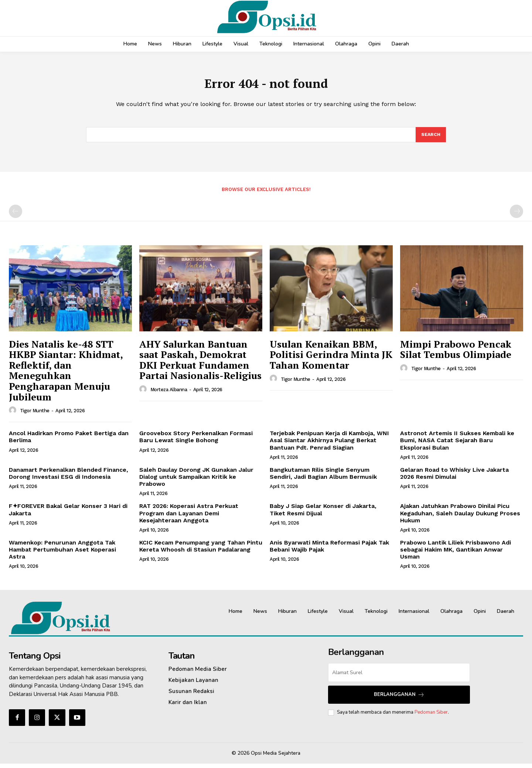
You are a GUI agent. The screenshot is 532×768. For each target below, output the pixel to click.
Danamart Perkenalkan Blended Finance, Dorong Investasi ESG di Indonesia (69, 478)
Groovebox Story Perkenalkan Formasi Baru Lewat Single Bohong (196, 441)
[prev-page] (16, 216)
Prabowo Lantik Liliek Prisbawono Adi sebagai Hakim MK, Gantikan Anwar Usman (456, 554)
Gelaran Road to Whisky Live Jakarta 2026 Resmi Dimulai (454, 478)
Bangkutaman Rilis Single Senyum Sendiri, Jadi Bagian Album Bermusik (323, 478)
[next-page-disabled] (516, 216)
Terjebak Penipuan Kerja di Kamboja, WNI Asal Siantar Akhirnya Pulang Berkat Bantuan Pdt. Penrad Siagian (329, 445)
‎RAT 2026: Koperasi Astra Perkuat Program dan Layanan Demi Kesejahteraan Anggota (189, 517)
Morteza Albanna (169, 394)
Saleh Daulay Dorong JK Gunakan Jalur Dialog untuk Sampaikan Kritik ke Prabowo (196, 481)
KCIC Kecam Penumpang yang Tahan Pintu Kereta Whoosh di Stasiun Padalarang (201, 550)
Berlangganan (399, 699)
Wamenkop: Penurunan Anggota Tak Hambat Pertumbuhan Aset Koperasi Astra (62, 554)
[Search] (430, 139)
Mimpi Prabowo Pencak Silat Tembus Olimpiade (456, 354)
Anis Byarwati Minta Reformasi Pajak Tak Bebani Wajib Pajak (329, 550)
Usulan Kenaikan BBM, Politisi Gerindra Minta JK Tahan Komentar (331, 359)
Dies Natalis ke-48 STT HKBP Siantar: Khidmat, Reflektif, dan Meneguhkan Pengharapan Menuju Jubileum (66, 375)
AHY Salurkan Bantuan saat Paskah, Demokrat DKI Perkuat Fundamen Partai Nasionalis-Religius (200, 364)
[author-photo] (14, 415)
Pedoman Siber (431, 717)
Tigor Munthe (35, 415)
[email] (399, 677)
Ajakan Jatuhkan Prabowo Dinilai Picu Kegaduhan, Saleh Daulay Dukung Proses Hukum (460, 517)
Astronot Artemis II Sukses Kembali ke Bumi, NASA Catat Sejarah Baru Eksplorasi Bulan (457, 445)
